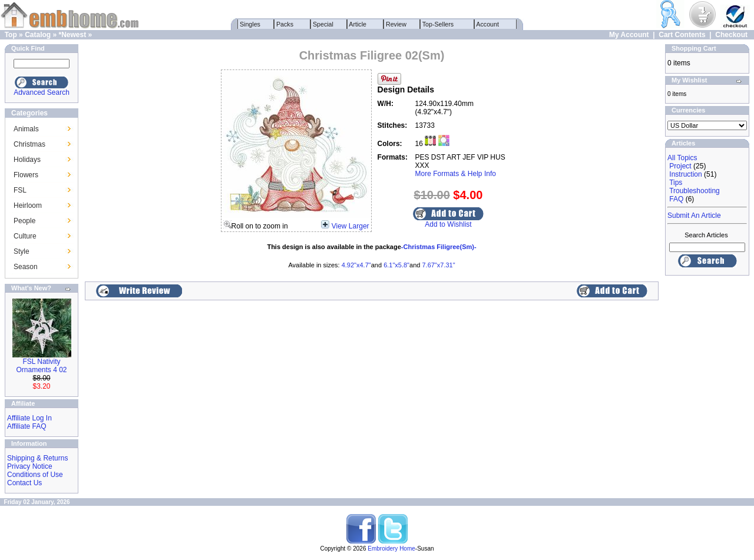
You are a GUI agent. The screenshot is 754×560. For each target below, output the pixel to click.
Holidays (27, 160)
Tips (676, 183)
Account (488, 24)
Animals (26, 129)
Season (26, 267)
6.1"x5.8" (396, 265)
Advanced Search (42, 92)
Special (323, 24)
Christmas (29, 144)
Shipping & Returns (37, 458)
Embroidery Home (391, 549)
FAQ (676, 199)
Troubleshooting (695, 191)
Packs (285, 24)
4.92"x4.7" (356, 265)
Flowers (26, 175)
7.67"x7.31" (438, 265)
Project (680, 166)
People (24, 221)
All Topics (682, 158)
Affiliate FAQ (27, 426)
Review (396, 24)
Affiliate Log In (29, 418)
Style (22, 251)
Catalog (38, 35)
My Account (629, 35)
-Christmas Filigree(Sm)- (439, 247)
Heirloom (28, 206)
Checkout (731, 35)
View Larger (350, 226)
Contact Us (24, 483)
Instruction (685, 174)
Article (358, 24)
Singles (250, 24)
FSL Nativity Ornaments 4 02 (41, 366)
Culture (25, 236)
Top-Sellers (438, 24)
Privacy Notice (30, 466)
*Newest (72, 35)
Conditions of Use (35, 475)
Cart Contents (682, 35)
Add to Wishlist (448, 224)
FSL (20, 190)
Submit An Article (694, 216)
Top (11, 35)
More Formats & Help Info (456, 174)
